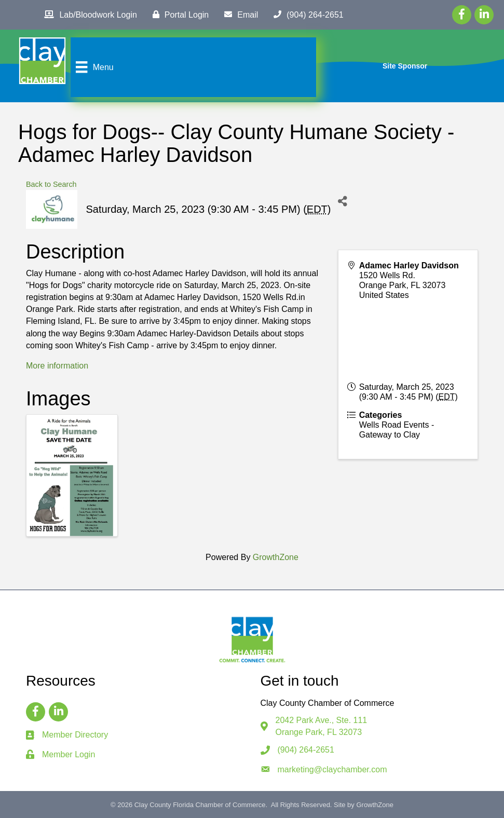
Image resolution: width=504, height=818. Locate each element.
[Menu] (93, 67)
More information (57, 366)
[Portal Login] (178, 15)
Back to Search (51, 184)
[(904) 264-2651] (306, 15)
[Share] (343, 202)
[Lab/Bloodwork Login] (88, 15)
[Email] (239, 15)
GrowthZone (276, 557)
